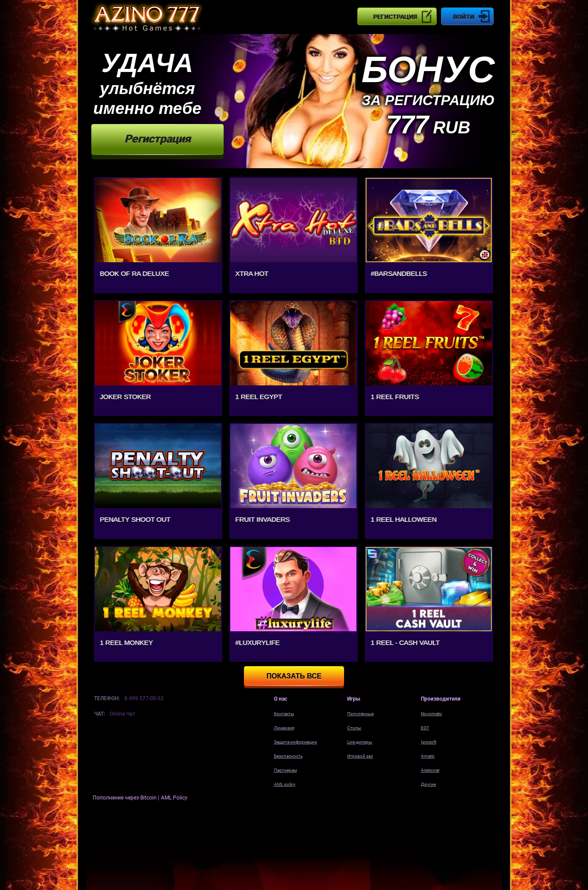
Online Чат (123, 714)
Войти (464, 17)
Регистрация (395, 17)
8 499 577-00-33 (144, 698)
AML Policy (174, 798)
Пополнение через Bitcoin (125, 798)
